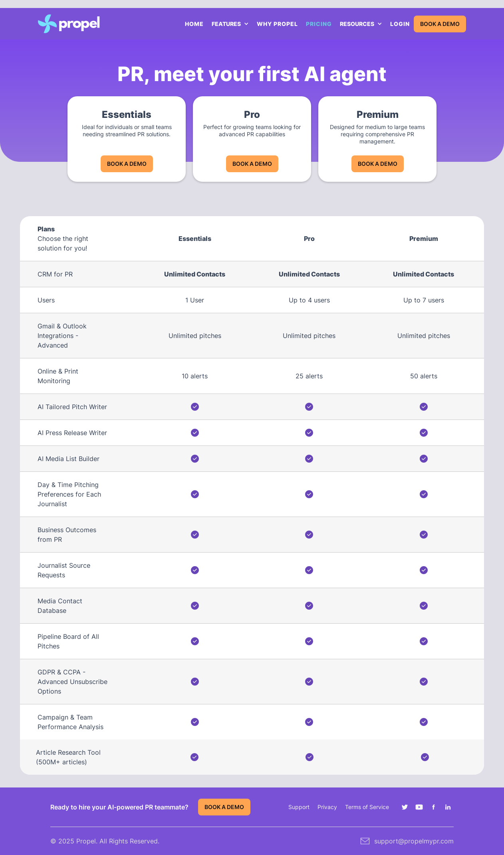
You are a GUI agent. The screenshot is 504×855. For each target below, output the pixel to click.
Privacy (327, 807)
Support (299, 807)
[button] (230, 24)
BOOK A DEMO (440, 24)
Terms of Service (367, 807)
